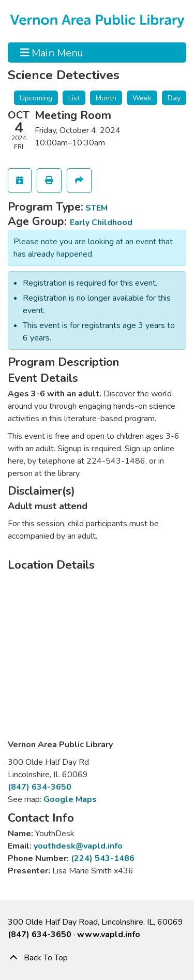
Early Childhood (101, 222)
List (74, 98)
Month (106, 98)
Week (142, 98)
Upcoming (36, 98)
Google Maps (70, 799)
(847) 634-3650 (40, 787)
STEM (96, 208)
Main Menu (52, 52)
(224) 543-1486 (103, 858)
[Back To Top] (97, 958)
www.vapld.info (109, 934)
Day (174, 98)
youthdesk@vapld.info (78, 846)
